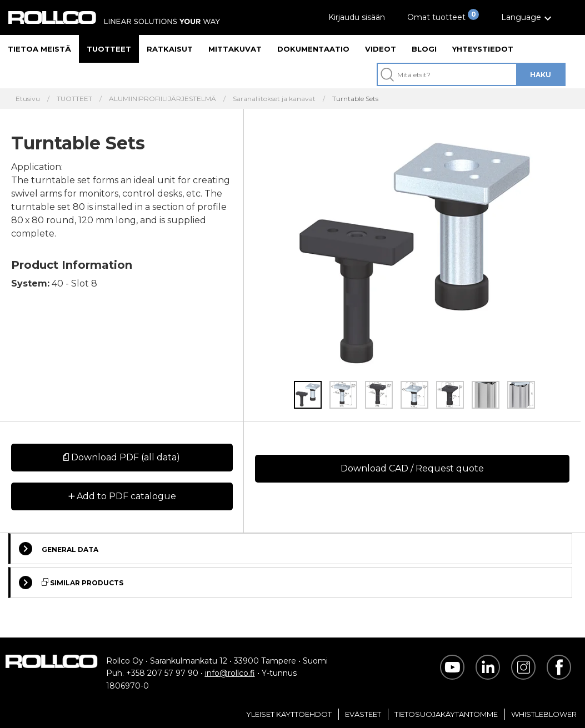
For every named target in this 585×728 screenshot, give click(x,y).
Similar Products (71, 583)
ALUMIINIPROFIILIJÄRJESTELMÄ (162, 99)
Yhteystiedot (483, 49)
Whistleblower (544, 714)
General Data (59, 549)
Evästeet (363, 714)
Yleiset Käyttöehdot (289, 714)
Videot (381, 49)
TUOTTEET (74, 99)
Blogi (424, 49)
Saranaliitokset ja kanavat (274, 99)
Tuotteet (109, 49)
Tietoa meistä (39, 49)
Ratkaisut (170, 49)
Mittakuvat (235, 49)
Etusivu (28, 99)
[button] (528, 17)
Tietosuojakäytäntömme (446, 714)
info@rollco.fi (230, 673)
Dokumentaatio (313, 49)
